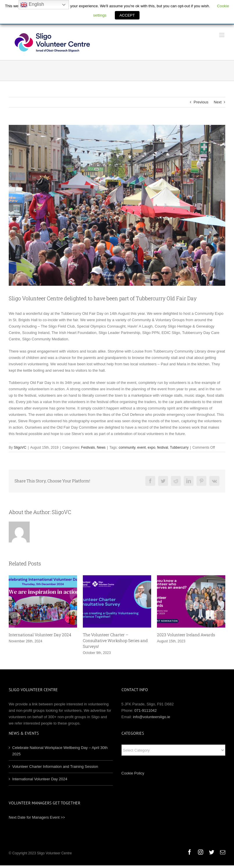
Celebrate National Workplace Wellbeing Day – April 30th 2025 (60, 751)
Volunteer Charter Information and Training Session (55, 767)
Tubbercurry (179, 448)
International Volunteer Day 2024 (40, 635)
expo (151, 448)
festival (163, 448)
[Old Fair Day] (117, 205)
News (101, 448)
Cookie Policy (133, 773)
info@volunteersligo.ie (151, 717)
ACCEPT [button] (127, 15)
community (127, 448)
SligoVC (20, 448)
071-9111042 (145, 710)
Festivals (88, 448)
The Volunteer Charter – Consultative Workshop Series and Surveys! (115, 640)
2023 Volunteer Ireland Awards (186, 635)
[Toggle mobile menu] (222, 35)
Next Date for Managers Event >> (37, 817)
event (141, 448)
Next (218, 102)
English (32, 5)
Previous (201, 102)
